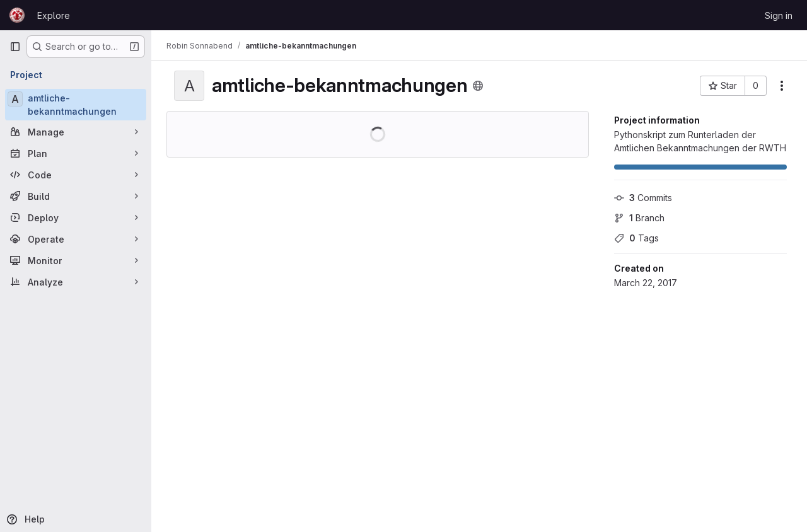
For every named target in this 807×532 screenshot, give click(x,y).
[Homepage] (17, 15)
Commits (643, 198)
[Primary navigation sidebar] (15, 47)
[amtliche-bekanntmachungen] (76, 105)
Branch (639, 218)
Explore (54, 15)
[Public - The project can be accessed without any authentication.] (478, 86)
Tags (636, 238)
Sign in (779, 15)
